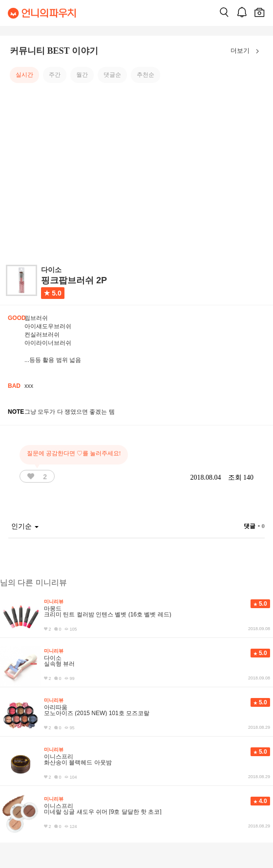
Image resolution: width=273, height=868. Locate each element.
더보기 (247, 51)
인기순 (25, 526)
